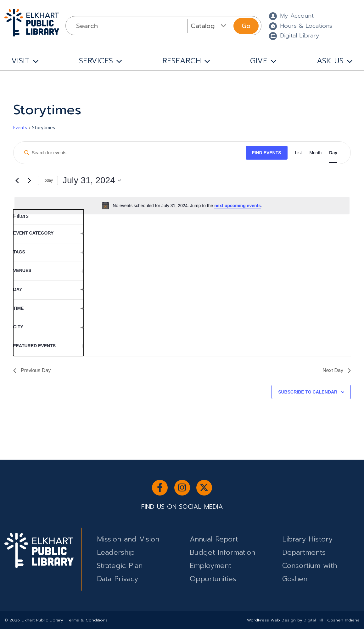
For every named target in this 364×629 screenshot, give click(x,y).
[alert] (182, 206)
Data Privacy (118, 579)
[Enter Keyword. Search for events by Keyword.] (132, 153)
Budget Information (222, 552)
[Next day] (29, 180)
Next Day (337, 370)
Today (48, 180)
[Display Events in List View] (299, 153)
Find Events (267, 153)
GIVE (259, 61)
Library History (307, 539)
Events (20, 128)
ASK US (330, 61)
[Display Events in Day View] (333, 153)
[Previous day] (17, 180)
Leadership (116, 552)
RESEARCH (182, 61)
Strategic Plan (120, 566)
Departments (304, 552)
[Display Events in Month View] (315, 153)
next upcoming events (238, 206)
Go (246, 26)
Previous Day (32, 370)
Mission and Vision (128, 539)
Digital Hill (313, 620)
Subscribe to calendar (308, 392)
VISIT (20, 61)
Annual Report (214, 539)
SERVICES (96, 61)
